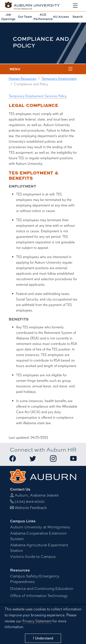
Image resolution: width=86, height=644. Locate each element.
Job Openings (8, 17)
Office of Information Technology (39, 596)
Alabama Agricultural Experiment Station (39, 548)
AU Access (61, 17)
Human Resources (22, 79)
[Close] (43, 638)
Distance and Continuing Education (42, 589)
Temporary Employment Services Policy (38, 96)
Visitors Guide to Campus (33, 557)
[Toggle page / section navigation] (70, 69)
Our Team (25, 17)
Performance (43, 17)
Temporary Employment (59, 79)
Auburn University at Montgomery (40, 527)
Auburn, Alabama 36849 (37, 495)
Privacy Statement (37, 621)
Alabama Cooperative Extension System (38, 536)
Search (78, 17)
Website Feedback (31, 508)
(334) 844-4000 (30, 501)
